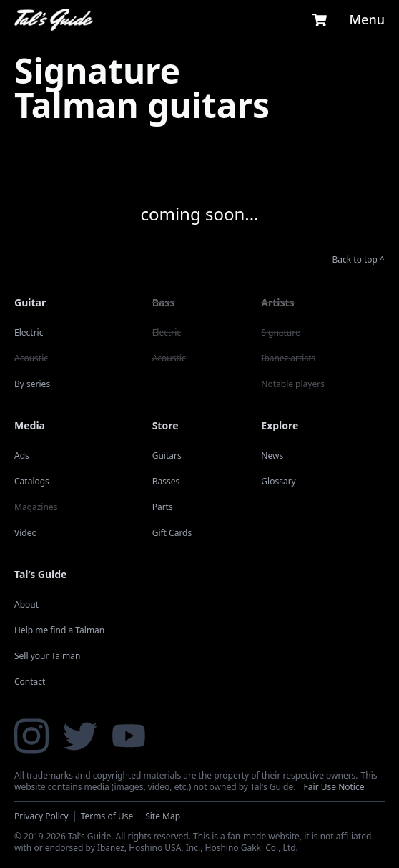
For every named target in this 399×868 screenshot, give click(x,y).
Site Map (163, 816)
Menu (367, 19)
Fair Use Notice (334, 787)
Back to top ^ (359, 260)
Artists (277, 302)
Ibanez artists (288, 358)
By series (32, 384)
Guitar (30, 302)
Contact (30, 682)
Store (166, 425)
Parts (163, 507)
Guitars (167, 455)
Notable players (293, 384)
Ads (22, 455)
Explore (280, 425)
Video (26, 533)
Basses (166, 481)
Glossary (278, 481)
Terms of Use (107, 816)
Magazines (36, 507)
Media (30, 425)
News (272, 455)
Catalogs (32, 481)
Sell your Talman (47, 656)
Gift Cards (172, 533)
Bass (164, 302)
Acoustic (31, 358)
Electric (29, 332)
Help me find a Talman (59, 630)
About (26, 604)
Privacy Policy (41, 816)
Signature (280, 332)
